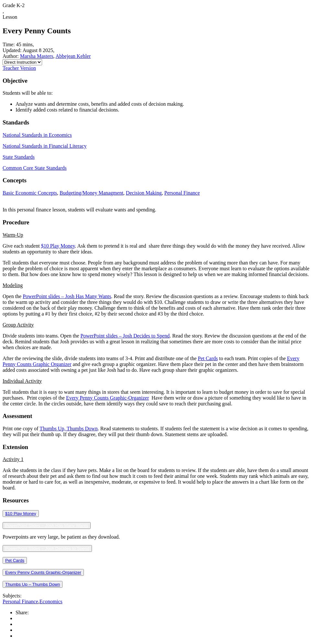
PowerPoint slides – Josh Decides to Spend (125, 336)
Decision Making (144, 193)
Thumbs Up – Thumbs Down (33, 584)
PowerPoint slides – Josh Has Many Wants (67, 296)
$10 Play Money (58, 246)
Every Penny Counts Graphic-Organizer (107, 398)
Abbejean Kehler (73, 56)
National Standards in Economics (37, 135)
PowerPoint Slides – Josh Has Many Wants (47, 526)
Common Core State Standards (35, 168)
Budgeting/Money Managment (91, 193)
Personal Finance (182, 193)
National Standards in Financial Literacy (45, 146)
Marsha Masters (37, 56)
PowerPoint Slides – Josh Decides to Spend (47, 548)
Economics (51, 601)
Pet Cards (208, 358)
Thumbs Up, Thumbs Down (68, 429)
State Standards (19, 157)
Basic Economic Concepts (30, 193)
